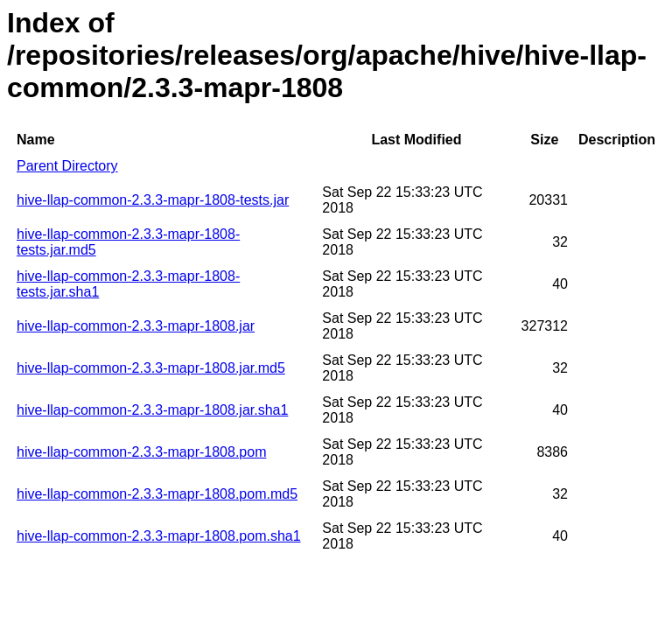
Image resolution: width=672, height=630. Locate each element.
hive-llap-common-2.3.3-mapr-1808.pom (141, 452)
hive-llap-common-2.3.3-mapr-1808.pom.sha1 (159, 536)
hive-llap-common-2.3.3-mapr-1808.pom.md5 (157, 494)
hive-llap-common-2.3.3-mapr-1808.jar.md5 (151, 368)
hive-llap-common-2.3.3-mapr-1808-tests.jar (153, 200)
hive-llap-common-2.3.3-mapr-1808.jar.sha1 (152, 410)
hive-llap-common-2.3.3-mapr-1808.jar (136, 326)
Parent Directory (67, 166)
